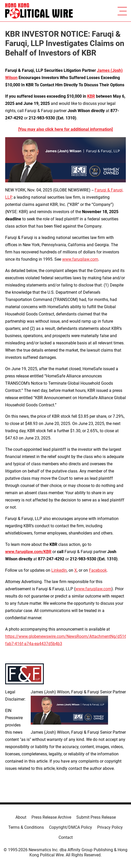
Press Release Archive (51, 817)
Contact (66, 837)
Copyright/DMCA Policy (71, 827)
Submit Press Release (96, 817)
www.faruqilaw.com (80, 259)
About (21, 817)
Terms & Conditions (26, 827)
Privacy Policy (110, 827)
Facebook (98, 570)
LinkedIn (59, 570)
